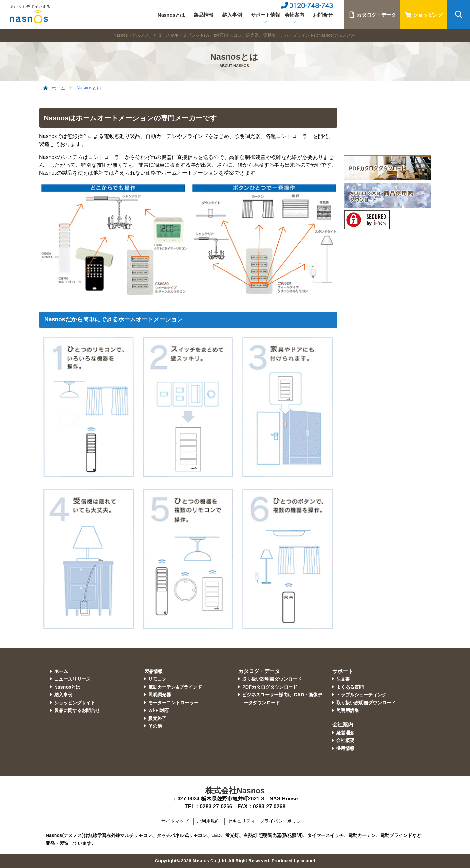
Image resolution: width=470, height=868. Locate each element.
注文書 (343, 679)
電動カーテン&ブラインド (175, 687)
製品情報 (153, 671)
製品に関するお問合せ (77, 710)
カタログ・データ (372, 15)
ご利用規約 (208, 821)
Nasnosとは (171, 15)
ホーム (53, 88)
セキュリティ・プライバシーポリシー (267, 821)
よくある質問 (350, 687)
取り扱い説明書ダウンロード (272, 679)
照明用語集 (348, 710)
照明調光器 (160, 695)
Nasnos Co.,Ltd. (210, 861)
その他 (155, 726)
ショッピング (424, 15)
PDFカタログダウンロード (270, 687)
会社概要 (345, 740)
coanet (308, 861)
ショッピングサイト (75, 703)
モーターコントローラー (173, 703)
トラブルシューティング (361, 695)
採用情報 (345, 748)
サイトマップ (175, 821)
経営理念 (345, 733)
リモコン (157, 679)
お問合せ (323, 15)
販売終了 (157, 718)
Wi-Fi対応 (158, 710)
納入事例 (232, 15)
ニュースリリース (72, 679)
